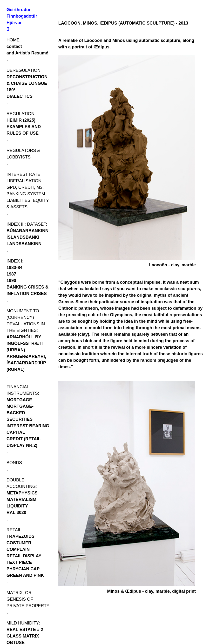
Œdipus (101, 47)
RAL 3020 (16, 513)
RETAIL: (15, 530)
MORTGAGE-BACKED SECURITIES (20, 413)
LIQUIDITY (17, 506)
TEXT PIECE (19, 562)
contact (14, 46)
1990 (11, 281)
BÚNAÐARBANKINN (27, 231)
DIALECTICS (20, 96)
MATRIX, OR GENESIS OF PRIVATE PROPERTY (28, 599)
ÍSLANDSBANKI (23, 237)
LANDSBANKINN (24, 244)
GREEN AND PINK (25, 575)
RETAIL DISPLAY (24, 556)
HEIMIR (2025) (21, 120)
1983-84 (14, 268)
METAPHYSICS (22, 493)
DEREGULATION (24, 70)
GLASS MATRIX (23, 636)
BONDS (14, 463)
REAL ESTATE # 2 (25, 630)
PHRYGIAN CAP (23, 569)
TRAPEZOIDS (20, 536)
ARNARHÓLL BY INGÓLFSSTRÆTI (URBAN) (25, 343)
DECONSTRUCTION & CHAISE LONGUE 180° (27, 83)
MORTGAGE (19, 400)
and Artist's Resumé (27, 53)
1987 (11, 274)
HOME (13, 40)
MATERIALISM (21, 499)
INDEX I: (15, 261)
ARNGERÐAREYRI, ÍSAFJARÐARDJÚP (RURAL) (26, 363)
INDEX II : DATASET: (27, 224)
